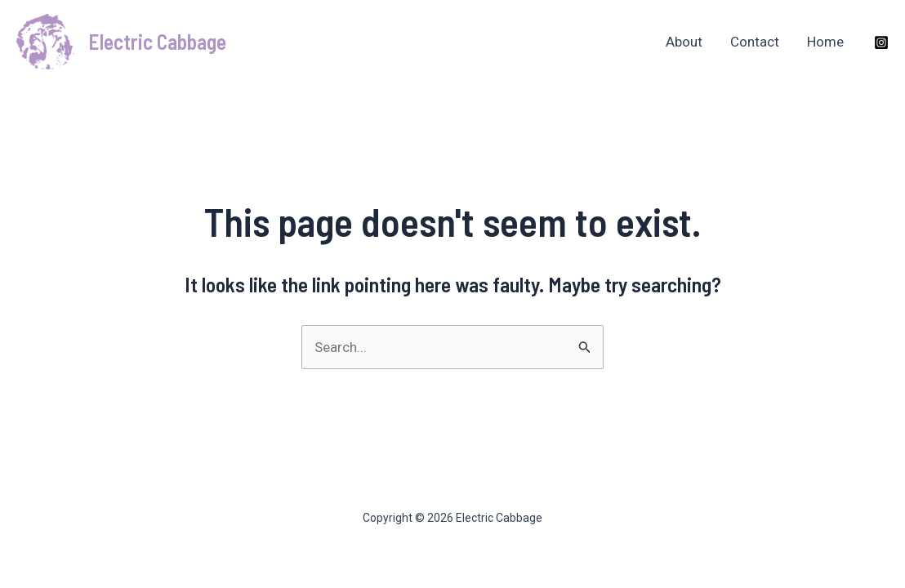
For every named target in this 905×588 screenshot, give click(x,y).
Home (825, 42)
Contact (755, 42)
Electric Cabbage (157, 41)
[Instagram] (881, 42)
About (684, 42)
